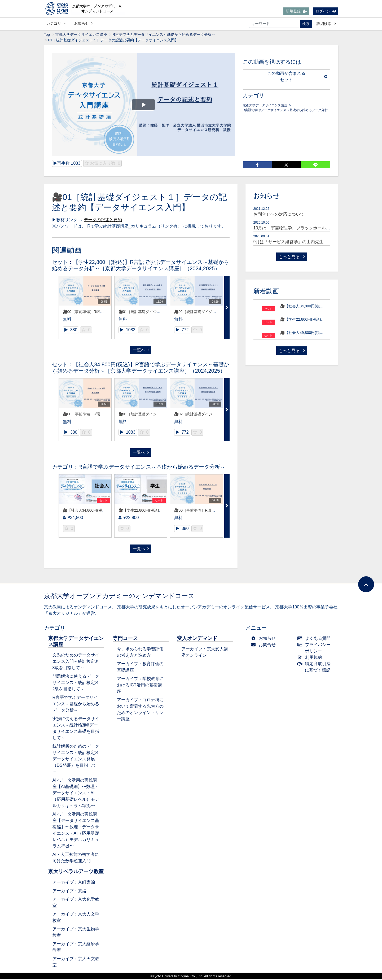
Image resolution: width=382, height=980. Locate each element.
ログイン (326, 11)
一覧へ (141, 351)
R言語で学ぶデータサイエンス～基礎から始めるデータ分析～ (164, 35)
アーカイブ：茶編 (69, 892)
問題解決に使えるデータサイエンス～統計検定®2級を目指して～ (76, 683)
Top (47, 35)
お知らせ (83, 24)
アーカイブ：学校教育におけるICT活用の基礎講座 (140, 686)
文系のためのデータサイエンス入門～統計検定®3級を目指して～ (76, 662)
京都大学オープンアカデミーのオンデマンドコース (119, 597)
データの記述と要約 (103, 221)
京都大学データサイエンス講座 (81, 35)
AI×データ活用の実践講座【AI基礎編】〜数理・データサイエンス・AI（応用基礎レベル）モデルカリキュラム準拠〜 (76, 794)
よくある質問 (315, 639)
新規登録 (296, 11)
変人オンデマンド (197, 639)
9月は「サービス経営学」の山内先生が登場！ (297, 243)
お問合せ (265, 645)
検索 (306, 24)
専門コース (125, 639)
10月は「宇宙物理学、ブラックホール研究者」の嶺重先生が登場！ (317, 229)
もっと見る (292, 257)
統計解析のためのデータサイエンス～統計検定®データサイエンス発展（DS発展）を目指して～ (76, 760)
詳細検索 (326, 24)
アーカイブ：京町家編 (74, 883)
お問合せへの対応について (279, 215)
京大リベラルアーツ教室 (76, 872)
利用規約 (311, 658)
